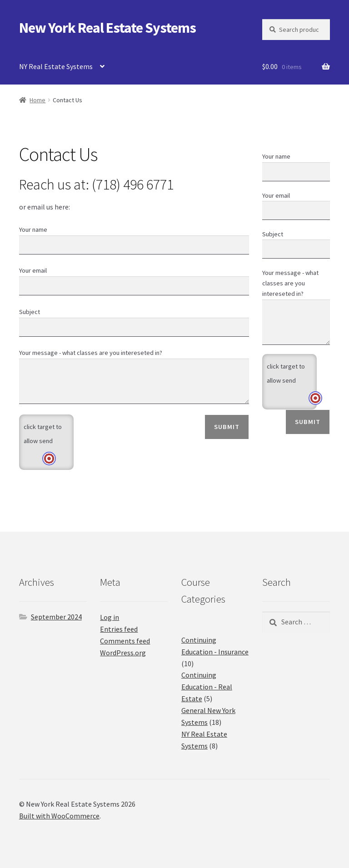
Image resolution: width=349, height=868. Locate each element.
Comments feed (125, 641)
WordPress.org (123, 653)
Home (37, 100)
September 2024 (56, 617)
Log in (110, 617)
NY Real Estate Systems (56, 66)
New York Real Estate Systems (107, 28)
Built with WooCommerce (59, 816)
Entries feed (119, 629)
